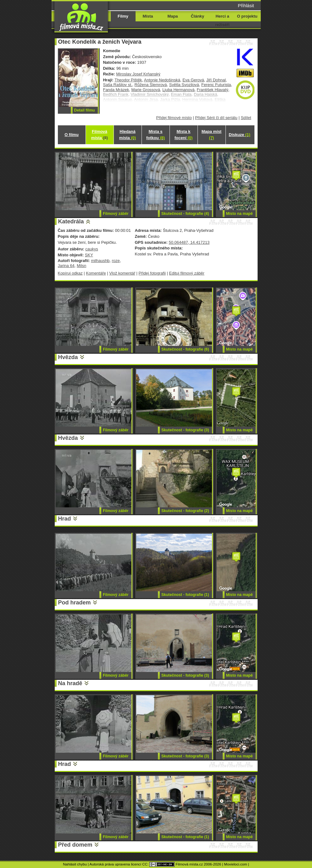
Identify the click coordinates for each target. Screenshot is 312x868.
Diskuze (239, 135)
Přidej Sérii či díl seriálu (216, 118)
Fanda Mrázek (116, 90)
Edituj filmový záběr (187, 273)
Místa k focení (184, 135)
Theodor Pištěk (128, 80)
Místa (148, 16)
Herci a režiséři (222, 20)
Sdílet (246, 118)
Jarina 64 (66, 266)
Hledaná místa (128, 135)
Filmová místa (100, 135)
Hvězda (68, 357)
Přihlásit (246, 6)
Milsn (81, 266)
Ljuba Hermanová (178, 90)
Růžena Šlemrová (151, 85)
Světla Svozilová (184, 85)
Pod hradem (75, 603)
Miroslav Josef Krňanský (138, 74)
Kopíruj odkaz (70, 273)
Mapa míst (212, 135)
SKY (89, 255)
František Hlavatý (213, 90)
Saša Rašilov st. (118, 85)
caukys (92, 249)
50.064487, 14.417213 (189, 242)
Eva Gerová (193, 80)
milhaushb (100, 261)
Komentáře (96, 273)
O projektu (247, 16)
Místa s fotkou (156, 135)
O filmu (72, 135)
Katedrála (71, 221)
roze (116, 261)
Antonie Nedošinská (162, 80)
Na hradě (70, 683)
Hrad (65, 519)
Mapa (173, 16)
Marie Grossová (146, 90)
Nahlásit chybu (75, 864)
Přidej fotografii (152, 273)
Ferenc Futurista (216, 85)
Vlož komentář (122, 273)
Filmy (123, 16)
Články (198, 16)
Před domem (75, 845)
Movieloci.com (236, 864)
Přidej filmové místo (174, 118)
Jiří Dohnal (216, 80)
